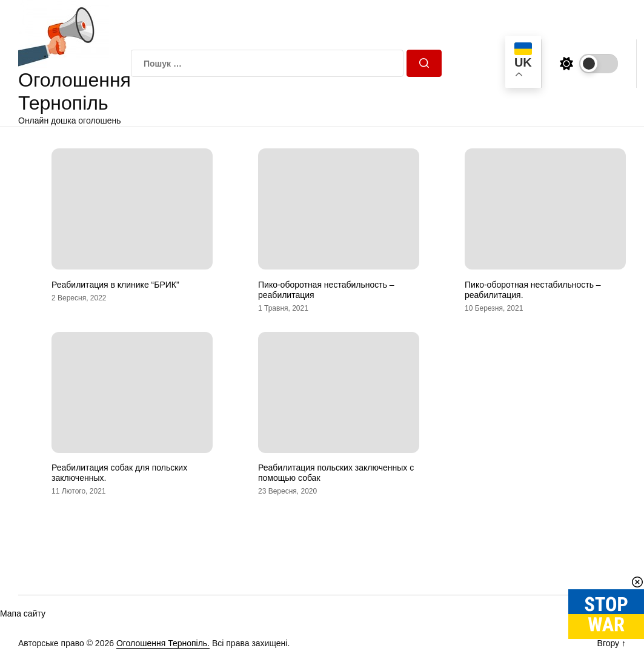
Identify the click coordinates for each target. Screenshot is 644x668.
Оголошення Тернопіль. (163, 643)
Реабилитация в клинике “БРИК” (115, 285)
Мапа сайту (23, 613)
